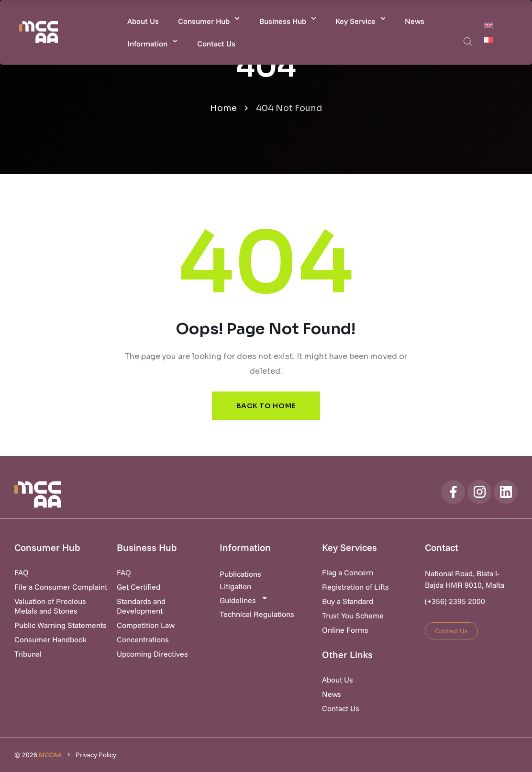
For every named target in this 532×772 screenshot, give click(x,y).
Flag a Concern (348, 572)
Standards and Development (141, 606)
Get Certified (139, 587)
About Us (143, 21)
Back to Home (266, 406)
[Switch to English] (488, 25)
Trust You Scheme (353, 615)
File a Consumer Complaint (61, 587)
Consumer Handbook (50, 639)
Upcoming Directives (152, 654)
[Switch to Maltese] (488, 39)
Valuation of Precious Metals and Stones (50, 606)
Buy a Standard (348, 601)
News (415, 21)
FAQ (22, 572)
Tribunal (28, 654)
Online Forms (345, 630)
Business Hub (288, 18)
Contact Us (216, 44)
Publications (240, 574)
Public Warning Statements (61, 625)
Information (152, 41)
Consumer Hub (209, 18)
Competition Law (146, 625)
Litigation (235, 586)
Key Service (360, 18)
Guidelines (244, 599)
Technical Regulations (257, 614)
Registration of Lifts (355, 587)
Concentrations (143, 639)
